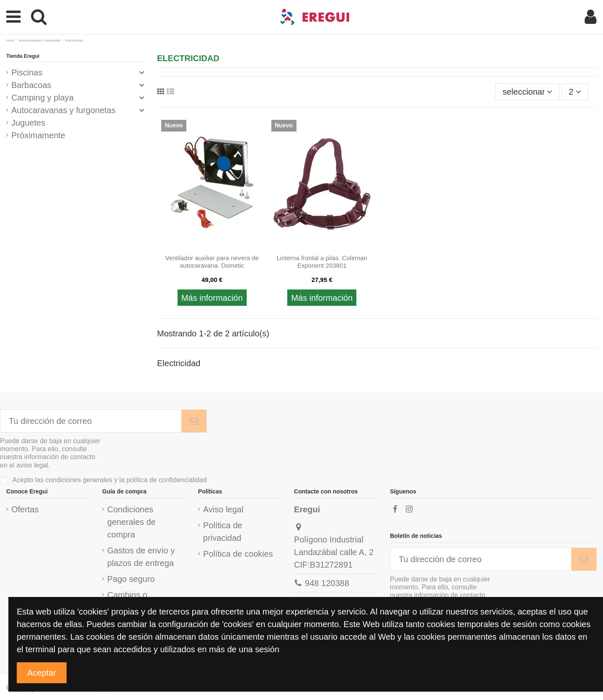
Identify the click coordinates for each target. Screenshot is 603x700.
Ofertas (25, 509)
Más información (212, 298)
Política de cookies (238, 554)
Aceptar (42, 673)
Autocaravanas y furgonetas (63, 110)
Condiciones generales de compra (131, 522)
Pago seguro (131, 579)
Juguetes (28, 123)
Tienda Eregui (23, 56)
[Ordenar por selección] (527, 92)
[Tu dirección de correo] (91, 421)
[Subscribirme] (194, 421)
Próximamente (38, 135)
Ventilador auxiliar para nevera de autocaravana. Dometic (212, 262)
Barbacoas (31, 85)
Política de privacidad (223, 532)
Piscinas (27, 72)
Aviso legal (223, 509)
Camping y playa (43, 98)
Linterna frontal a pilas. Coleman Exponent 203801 (322, 262)
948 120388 (327, 583)
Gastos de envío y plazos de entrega (141, 557)
